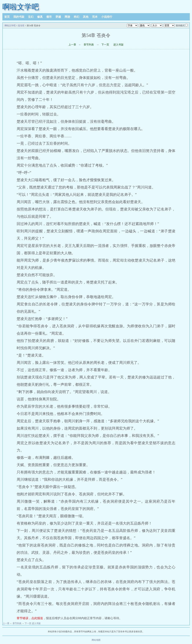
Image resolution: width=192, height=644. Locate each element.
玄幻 (31, 17)
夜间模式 (180, 26)
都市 (49, 17)
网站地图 (96, 640)
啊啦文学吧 (21, 7)
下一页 (105, 45)
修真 (40, 17)
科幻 (77, 17)
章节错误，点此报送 (30, 618)
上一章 (72, 45)
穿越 (58, 17)
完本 (95, 17)
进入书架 (118, 45)
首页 (7, 17)
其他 (86, 17)
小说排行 (107, 17)
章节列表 (89, 45)
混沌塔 (21, 26)
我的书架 (19, 17)
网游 (67, 17)
